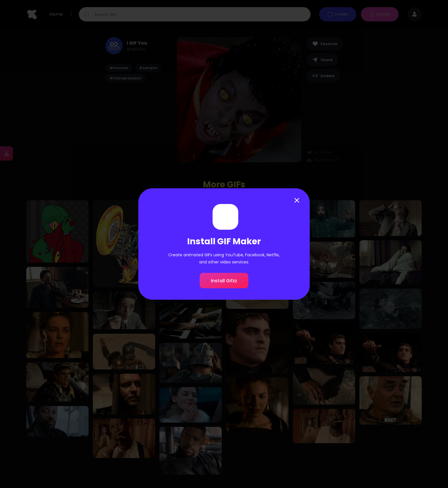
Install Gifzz (224, 281)
